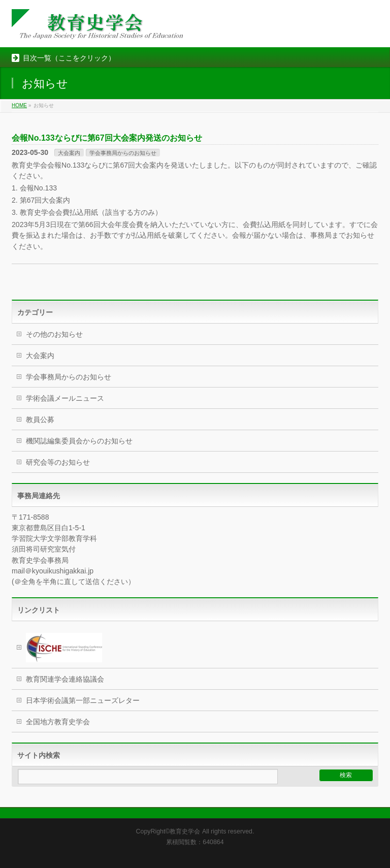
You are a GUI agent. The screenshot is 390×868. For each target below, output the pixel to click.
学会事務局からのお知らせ (123, 153)
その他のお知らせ (54, 334)
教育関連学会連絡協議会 (65, 679)
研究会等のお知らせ (58, 462)
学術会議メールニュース (65, 398)
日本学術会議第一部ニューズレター (83, 700)
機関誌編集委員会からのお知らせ (79, 441)
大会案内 (69, 153)
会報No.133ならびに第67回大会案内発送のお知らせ (107, 138)
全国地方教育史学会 (58, 722)
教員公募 (40, 420)
